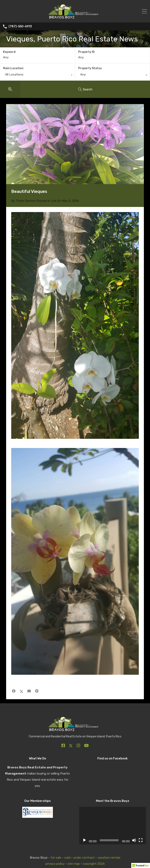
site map (74, 864)
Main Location (13, 68)
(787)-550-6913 (20, 27)
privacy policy (55, 864)
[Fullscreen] (141, 840)
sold (67, 858)
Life (54, 201)
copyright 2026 (94, 864)
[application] (113, 826)
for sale (56, 858)
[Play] (84, 840)
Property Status (90, 68)
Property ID (86, 52)
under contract (84, 858)
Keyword (9, 52)
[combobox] (37, 76)
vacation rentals (109, 858)
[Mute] (134, 840)
